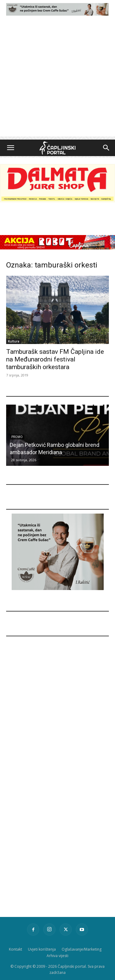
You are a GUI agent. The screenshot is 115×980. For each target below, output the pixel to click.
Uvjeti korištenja (42, 949)
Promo (17, 437)
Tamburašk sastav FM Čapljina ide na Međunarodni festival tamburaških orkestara (55, 359)
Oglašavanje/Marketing (82, 949)
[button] (10, 148)
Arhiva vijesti (57, 956)
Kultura (14, 341)
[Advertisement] (57, 79)
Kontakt (15, 949)
